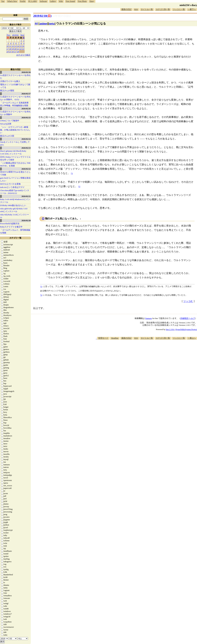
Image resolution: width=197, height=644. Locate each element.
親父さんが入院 (7, 136)
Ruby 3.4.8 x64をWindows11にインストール (15, 201)
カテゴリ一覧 (15, 238)
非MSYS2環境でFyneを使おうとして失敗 (15, 173)
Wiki (61, 1)
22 (21, 49)
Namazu (148, 318)
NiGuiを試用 (6, 124)
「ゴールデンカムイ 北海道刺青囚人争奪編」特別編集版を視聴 (14, 104)
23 (23, 49)
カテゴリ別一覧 (163, 9)
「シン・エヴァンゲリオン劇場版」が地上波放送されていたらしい (15, 130)
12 (13, 46)
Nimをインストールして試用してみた (15, 143)
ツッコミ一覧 (179, 9)
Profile (23, 1)
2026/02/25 (26, 118)
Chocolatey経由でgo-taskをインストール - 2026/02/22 (15, 192)
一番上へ (192, 338)
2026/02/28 (26, 72)
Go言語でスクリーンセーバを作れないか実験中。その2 (15, 98)
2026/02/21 (26, 196)
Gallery (53, 1)
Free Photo (82, 1)
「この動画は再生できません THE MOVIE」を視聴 (15, 164)
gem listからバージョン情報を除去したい (15, 179)
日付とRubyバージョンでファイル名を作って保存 (15, 158)
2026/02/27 (26, 94)
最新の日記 (126, 9)
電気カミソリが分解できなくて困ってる (15, 86)
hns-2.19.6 (170, 329)
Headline (115, 338)
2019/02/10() (42, 16)
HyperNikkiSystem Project (186, 329)
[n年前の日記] (61, 16)
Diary (92, 1)
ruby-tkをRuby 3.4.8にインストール (15, 216)
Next (22, 35)
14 (18, 46)
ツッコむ (188, 301)
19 (13, 49)
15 (21, 46)
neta (52, 24)
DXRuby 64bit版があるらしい (13, 205)
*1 (41, 286)
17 (8, 49)
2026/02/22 (26, 169)
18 (10, 49)
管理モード (103, 338)
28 (18, 52)
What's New (12, 1)
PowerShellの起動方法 (10, 224)
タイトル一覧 (147, 9)
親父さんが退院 (7, 91)
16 (23, 46)
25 (10, 52)
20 (15, 49)
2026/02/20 (26, 220)
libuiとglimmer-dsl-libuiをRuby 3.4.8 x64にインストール (13, 152)
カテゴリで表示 (23, 55)
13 (15, 46)
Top (3, 1)
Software (43, 1)
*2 (41, 295)
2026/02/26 (26, 109)
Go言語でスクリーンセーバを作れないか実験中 (15, 113)
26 (13, 52)
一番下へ (192, 9)
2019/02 (15, 35)
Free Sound (70, 1)
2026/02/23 (26, 148)
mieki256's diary (188, 5)
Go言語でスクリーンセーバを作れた (15, 77)
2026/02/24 (26, 139)
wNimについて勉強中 (10, 121)
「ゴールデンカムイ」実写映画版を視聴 (15, 231)
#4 (36, 24)
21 (18, 49)
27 (15, 52)
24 (8, 52)
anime (43, 24)
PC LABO (33, 1)
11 (10, 46)
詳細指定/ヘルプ (188, 318)
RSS (136, 9)
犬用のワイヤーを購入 (10, 81)
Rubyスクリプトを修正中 (11, 227)
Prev (9, 35)
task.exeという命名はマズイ (12, 187)
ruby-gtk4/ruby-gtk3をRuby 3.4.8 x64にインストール (14, 210)
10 (8, 46)
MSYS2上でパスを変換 (10, 184)
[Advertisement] (141, 349)
